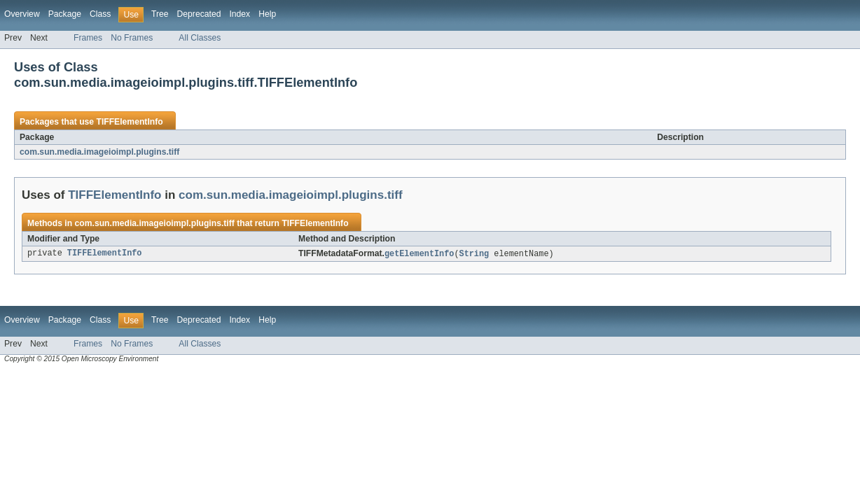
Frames (88, 38)
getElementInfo (419, 254)
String (474, 254)
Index (240, 14)
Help (267, 14)
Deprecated (199, 14)
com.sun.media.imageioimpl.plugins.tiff (99, 152)
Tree (160, 14)
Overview (22, 14)
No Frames (132, 38)
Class (100, 14)
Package (65, 14)
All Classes (200, 38)
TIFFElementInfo (129, 122)
